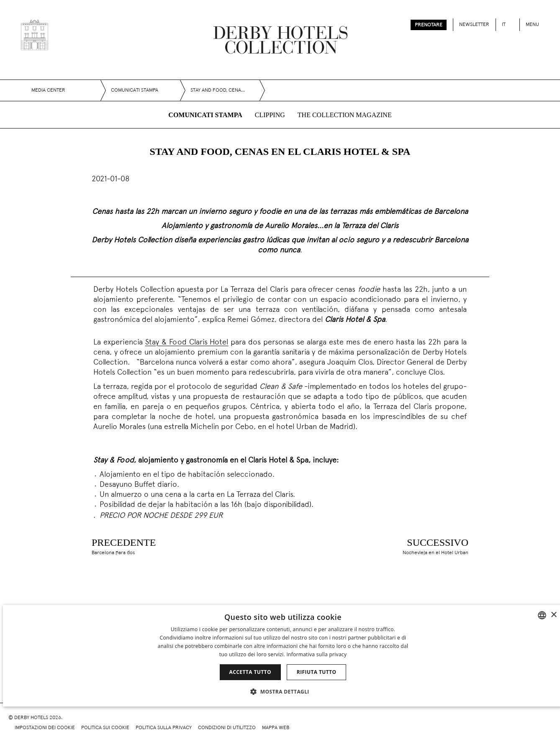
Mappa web (276, 728)
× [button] (554, 615)
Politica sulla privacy (164, 728)
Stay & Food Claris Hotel (187, 343)
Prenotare (429, 25)
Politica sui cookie (105, 728)
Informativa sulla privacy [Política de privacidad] (316, 654)
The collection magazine (345, 115)
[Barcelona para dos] (113, 546)
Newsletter (474, 25)
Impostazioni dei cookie (45, 728)
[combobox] (542, 615)
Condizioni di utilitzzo (227, 728)
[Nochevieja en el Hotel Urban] (446, 546)
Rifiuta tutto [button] (317, 672)
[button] (283, 691)
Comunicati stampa (205, 115)
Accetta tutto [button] (250, 672)
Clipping (270, 115)
